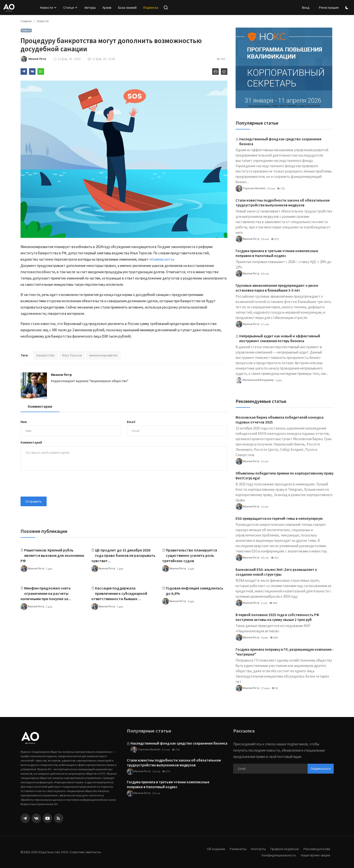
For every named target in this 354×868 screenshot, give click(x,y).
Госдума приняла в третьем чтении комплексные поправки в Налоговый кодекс (277, 253)
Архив (107, 8)
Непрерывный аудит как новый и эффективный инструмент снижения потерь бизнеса (280, 338)
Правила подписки (284, 849)
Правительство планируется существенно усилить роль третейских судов (190, 555)
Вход (306, 8)
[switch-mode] (347, 8)
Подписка (151, 8)
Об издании (214, 849)
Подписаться (321, 769)
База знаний (127, 8)
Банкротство (46, 355)
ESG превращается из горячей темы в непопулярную (279, 518)
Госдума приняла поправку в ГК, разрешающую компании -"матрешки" (285, 652)
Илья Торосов (72, 355)
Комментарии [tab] (40, 406)
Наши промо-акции (315, 855)
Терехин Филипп (251, 189)
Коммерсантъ (162, 259)
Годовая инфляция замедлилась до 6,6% (195, 591)
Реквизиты (236, 849)
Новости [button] (48, 8)
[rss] (59, 818)
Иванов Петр (61, 375)
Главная (26, 21)
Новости (43, 21)
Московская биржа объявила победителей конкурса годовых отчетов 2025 (280, 420)
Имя (24, 422)
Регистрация (329, 8)
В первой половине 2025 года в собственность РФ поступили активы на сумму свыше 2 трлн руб (277, 617)
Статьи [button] (70, 8)
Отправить (34, 501)
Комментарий (31, 442)
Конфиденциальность (278, 855)
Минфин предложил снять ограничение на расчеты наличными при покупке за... (46, 593)
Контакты (257, 849)
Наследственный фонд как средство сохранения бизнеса (280, 141)
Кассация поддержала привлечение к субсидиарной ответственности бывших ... (119, 593)
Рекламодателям (317, 849)
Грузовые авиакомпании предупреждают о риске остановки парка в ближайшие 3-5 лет (277, 288)
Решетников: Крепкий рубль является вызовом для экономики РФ (52, 555)
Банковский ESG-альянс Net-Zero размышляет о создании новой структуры (276, 572)
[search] (166, 8)
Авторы (90, 8)
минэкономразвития (103, 355)
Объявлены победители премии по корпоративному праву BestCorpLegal (285, 476)
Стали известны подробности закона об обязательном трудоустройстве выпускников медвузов (283, 203)
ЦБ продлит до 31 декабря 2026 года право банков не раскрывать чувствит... (123, 555)
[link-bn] (284, 68)
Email (131, 422)
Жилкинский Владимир (255, 380)
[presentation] (57, 483)
